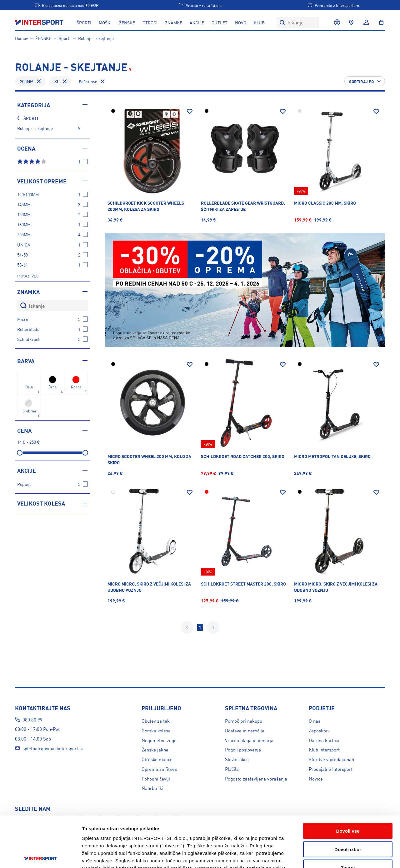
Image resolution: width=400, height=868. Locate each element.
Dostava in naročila (245, 730)
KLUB (259, 22)
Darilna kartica (324, 740)
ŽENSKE (127, 22)
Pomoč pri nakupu (244, 721)
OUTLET (220, 22)
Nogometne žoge (159, 740)
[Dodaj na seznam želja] (190, 112)
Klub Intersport (324, 749)
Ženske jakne (155, 749)
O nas (315, 721)
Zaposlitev (319, 730)
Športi (65, 38)
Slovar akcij (237, 759)
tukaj (226, 830)
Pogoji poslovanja (243, 749)
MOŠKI (105, 22)
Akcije (197, 22)
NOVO (241, 22)
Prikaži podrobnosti (343, 856)
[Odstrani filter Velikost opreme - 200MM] (39, 81)
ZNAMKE (174, 22)
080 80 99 (32, 719)
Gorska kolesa (156, 730)
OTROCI (150, 22)
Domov (21, 38)
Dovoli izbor (348, 797)
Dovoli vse (348, 778)
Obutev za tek (156, 721)
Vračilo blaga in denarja (249, 740)
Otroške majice (157, 759)
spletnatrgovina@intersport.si (53, 748)
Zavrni (348, 815)
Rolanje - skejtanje (96, 38)
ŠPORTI (84, 22)
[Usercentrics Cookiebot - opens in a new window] (40, 856)
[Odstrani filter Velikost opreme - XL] (65, 81)
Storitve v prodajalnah (331, 759)
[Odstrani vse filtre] (92, 81)
